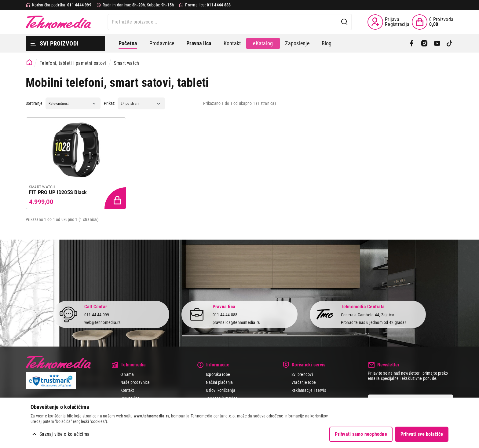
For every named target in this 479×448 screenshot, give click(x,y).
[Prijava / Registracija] (388, 22)
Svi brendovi (302, 374)
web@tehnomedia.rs (102, 322)
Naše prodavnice (135, 382)
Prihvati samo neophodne (361, 434)
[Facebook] (412, 43)
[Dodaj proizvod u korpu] (116, 199)
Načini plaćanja (219, 382)
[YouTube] (437, 43)
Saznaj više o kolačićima (64, 434)
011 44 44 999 (97, 315)
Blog (327, 43)
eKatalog (263, 43)
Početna (128, 43)
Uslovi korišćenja (221, 390)
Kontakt (232, 43)
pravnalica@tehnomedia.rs (236, 322)
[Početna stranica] (29, 62)
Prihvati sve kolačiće (422, 434)
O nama (127, 374)
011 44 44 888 (225, 315)
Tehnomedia (58, 22)
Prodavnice (162, 43)
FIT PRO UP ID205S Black (58, 192)
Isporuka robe (218, 374)
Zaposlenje (297, 43)
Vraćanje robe (304, 382)
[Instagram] (424, 43)
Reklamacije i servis (309, 390)
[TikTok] (450, 43)
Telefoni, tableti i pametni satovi (73, 63)
